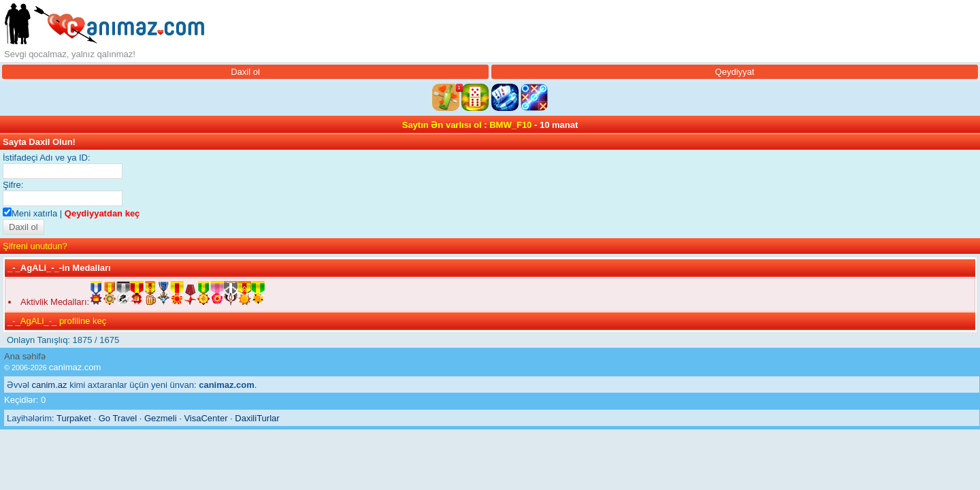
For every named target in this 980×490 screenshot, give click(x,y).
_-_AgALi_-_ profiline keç (57, 321)
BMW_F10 (510, 125)
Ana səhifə (25, 356)
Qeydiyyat (735, 72)
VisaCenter (206, 418)
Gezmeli (161, 418)
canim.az (50, 385)
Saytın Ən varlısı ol (442, 125)
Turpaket (74, 418)
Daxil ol (245, 72)
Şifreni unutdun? (35, 246)
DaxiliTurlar (257, 418)
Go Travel (118, 418)
